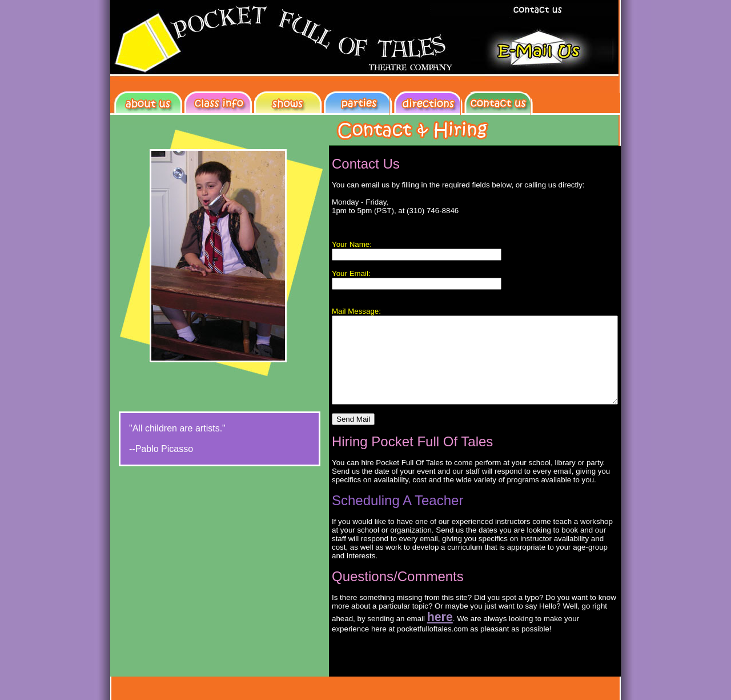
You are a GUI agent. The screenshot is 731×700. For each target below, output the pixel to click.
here (358, 626)
